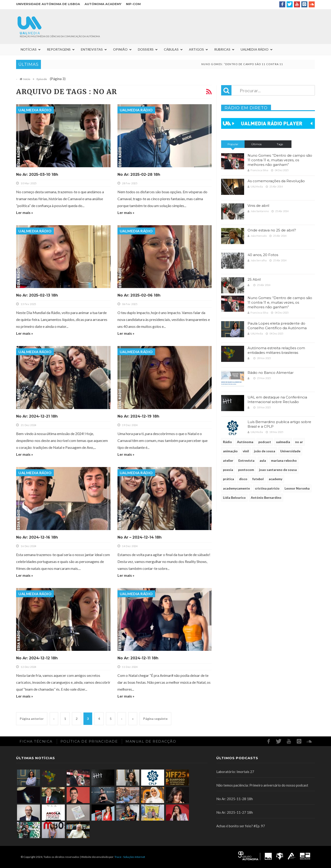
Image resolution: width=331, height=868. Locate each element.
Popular (233, 144)
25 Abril (254, 279)
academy (275, 479)
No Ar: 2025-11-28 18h (235, 799)
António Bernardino (266, 497)
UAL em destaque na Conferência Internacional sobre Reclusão (277, 399)
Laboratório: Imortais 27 (235, 772)
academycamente (236, 488)
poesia (228, 470)
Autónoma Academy (103, 4)
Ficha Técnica (36, 741)
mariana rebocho (284, 460)
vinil (246, 451)
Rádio (227, 442)
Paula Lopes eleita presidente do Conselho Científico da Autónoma (277, 326)
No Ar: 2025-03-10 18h (37, 174)
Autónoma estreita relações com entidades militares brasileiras (276, 350)
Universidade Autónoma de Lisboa (48, 4)
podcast (265, 442)
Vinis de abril (258, 206)
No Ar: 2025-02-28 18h (139, 174)
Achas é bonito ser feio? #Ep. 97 (241, 826)
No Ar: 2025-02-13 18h (37, 295)
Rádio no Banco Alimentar (271, 373)
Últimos (256, 144)
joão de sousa (265, 451)
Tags (280, 144)
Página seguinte (155, 719)
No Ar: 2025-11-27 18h (235, 812)
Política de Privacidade (89, 741)
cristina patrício (267, 488)
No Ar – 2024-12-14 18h (140, 537)
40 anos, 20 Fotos (263, 255)
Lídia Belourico (234, 497)
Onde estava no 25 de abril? (272, 230)
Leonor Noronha (297, 488)
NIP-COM (133, 4)
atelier (228, 460)
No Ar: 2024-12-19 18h (138, 416)
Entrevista (246, 460)
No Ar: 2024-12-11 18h (138, 658)
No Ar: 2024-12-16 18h (37, 537)
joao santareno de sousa (278, 470)
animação (230, 451)
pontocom (246, 470)
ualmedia (283, 442)
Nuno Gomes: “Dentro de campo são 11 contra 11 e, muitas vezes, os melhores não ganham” (280, 160)
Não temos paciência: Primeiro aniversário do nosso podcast (262, 785)
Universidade (290, 451)
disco (243, 479)
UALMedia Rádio (35, 110)
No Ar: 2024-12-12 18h (37, 658)
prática (228, 479)
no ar (299, 442)
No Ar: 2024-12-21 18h (37, 416)
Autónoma (245, 442)
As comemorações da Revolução (276, 181)
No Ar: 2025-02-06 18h (139, 295)
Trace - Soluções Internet (130, 857)
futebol (258, 479)
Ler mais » (25, 212)
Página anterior (32, 719)
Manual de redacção (151, 741)
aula (263, 460)
